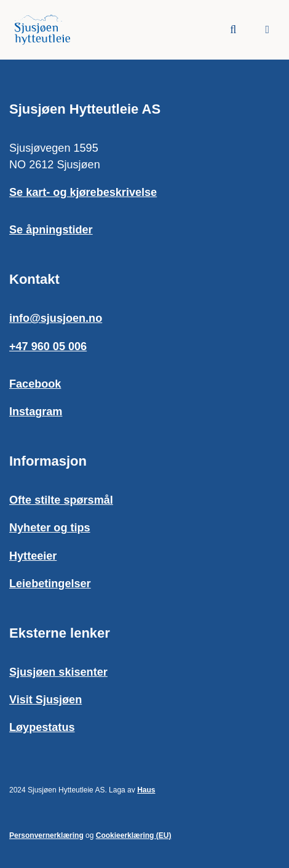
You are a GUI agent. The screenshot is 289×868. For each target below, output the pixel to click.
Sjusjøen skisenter (58, 672)
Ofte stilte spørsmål (61, 500)
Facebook (35, 384)
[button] (267, 30)
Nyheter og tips (50, 528)
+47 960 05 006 (48, 346)
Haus (146, 790)
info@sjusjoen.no (56, 318)
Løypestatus (42, 727)
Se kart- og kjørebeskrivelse (83, 192)
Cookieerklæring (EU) (134, 835)
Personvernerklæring (46, 835)
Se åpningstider (51, 230)
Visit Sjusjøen (46, 700)
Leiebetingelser (50, 584)
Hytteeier (33, 556)
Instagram (36, 412)
